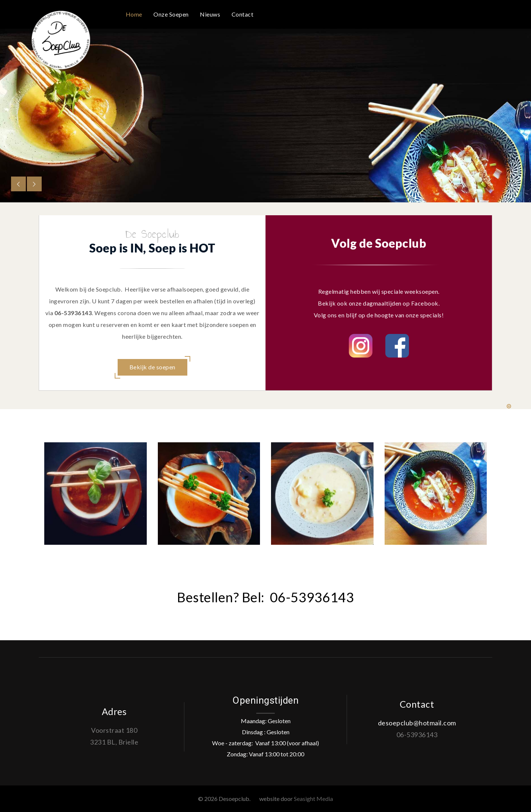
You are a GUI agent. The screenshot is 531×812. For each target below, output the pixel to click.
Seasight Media (313, 799)
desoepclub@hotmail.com (417, 723)
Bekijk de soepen (152, 367)
